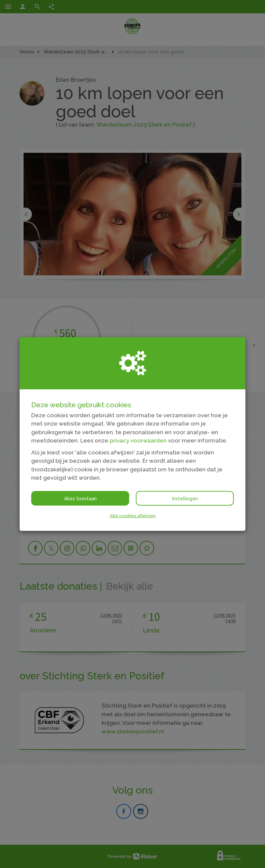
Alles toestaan (80, 499)
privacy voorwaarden (138, 440)
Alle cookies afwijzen (133, 516)
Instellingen (185, 499)
